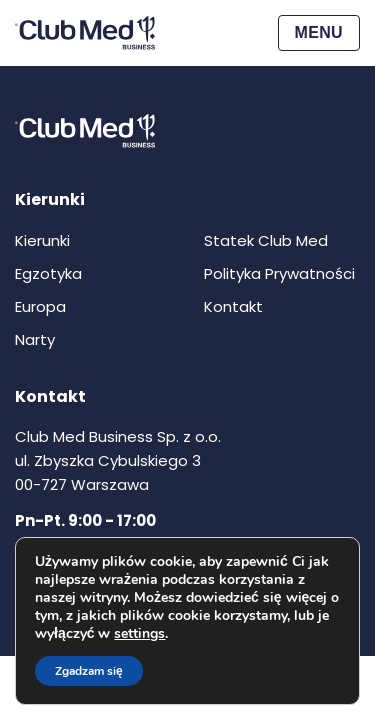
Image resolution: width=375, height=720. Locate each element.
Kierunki (42, 240)
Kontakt (233, 306)
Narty (35, 339)
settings (139, 634)
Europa (40, 306)
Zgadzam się (89, 671)
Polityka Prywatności (279, 273)
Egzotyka (48, 273)
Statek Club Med (266, 240)
